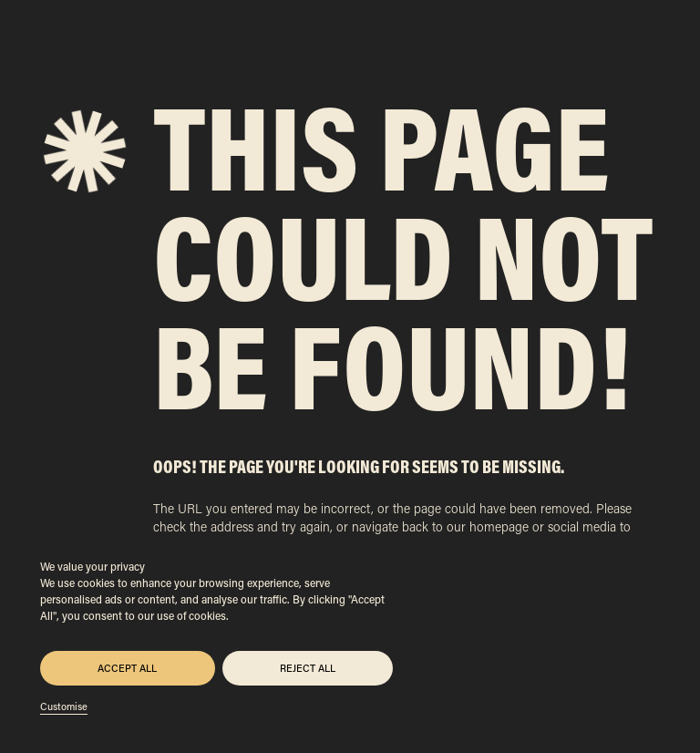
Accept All (127, 668)
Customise (64, 707)
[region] (216, 635)
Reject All (308, 668)
